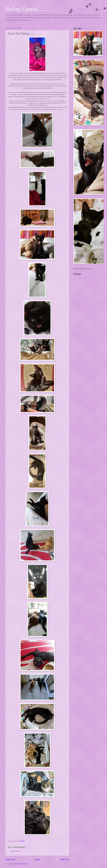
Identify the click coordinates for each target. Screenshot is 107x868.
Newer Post (10, 860)
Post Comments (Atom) (21, 864)
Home (38, 860)
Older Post (65, 860)
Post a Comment (15, 851)
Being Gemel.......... (30, 9)
